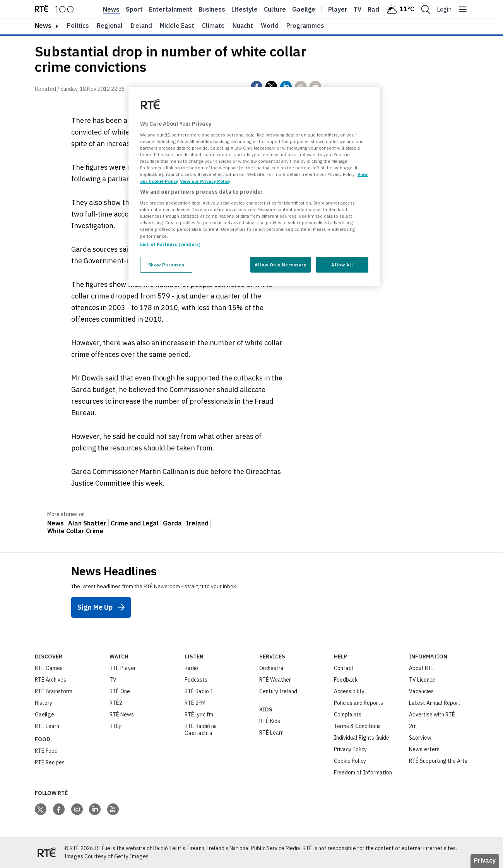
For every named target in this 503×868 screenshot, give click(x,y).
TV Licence (422, 680)
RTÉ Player (123, 668)
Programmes (305, 26)
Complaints (348, 715)
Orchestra (271, 668)
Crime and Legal (135, 523)
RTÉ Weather (275, 680)
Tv (358, 9)
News (111, 9)
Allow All (342, 265)
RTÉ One (120, 691)
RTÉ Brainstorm (54, 691)
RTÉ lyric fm (199, 715)
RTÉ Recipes (50, 762)
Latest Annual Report (435, 703)
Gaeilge (304, 9)
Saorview (420, 738)
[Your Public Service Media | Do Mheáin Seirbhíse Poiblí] (46, 853)
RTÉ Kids (270, 721)
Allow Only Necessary (280, 265)
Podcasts (196, 680)
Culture (275, 9)
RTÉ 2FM (195, 703)
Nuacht (243, 26)
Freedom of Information (363, 773)
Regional (110, 26)
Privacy (485, 860)
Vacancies (421, 691)
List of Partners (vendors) (170, 244)
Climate (213, 26)
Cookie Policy (350, 761)
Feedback (346, 680)
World (270, 26)
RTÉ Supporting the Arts (438, 761)
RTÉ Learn (47, 726)
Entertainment (171, 9)
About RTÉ (422, 668)
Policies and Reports (358, 703)
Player (338, 9)
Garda (172, 523)
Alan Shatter (87, 523)
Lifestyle (245, 9)
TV (113, 680)
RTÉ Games (49, 668)
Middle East (177, 26)
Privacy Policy (350, 749)
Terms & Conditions (357, 726)
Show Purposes (166, 265)
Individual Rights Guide (362, 738)
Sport (134, 9)
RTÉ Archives (50, 680)
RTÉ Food (46, 751)
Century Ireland (278, 691)
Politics (78, 26)
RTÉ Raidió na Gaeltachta (201, 730)
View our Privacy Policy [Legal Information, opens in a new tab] (205, 181)
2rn (413, 726)
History (44, 703)
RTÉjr (116, 726)
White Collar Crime (75, 531)
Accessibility (349, 691)
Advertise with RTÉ (432, 715)
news (43, 26)
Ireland (141, 26)
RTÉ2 (116, 703)
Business (212, 9)
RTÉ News (122, 715)
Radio (376, 9)
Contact (344, 668)
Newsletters (424, 749)
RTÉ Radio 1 (199, 691)
